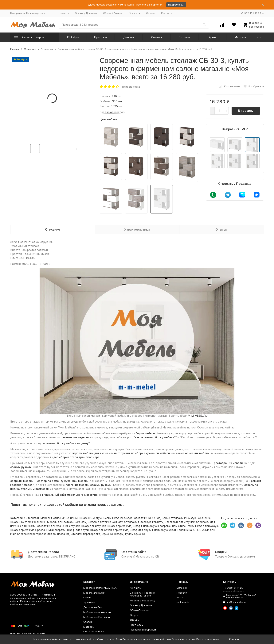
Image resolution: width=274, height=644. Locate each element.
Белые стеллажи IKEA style (179, 518)
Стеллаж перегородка (85, 534)
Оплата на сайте (134, 552)
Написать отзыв (131, 87)
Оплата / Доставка (86, 13)
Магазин (182, 588)
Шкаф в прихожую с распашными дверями (38, 530)
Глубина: (105, 101)
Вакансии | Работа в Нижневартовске (142, 594)
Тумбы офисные (135, 534)
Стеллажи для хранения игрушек (58, 526)
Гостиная (184, 37)
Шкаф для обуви (78, 530)
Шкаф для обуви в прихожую (109, 530)
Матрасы (240, 37)
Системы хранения (33, 522)
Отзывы (151, 13)
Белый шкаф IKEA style (118, 518)
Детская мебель (93, 607)
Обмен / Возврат (113, 13)
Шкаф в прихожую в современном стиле (159, 526)
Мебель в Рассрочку (143, 601)
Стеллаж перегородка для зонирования (43, 534)
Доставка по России (43, 552)
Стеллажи (47, 49)
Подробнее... (176, 5)
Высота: (105, 106)
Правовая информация (144, 630)
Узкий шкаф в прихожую (203, 526)
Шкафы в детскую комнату (105, 522)
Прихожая (101, 37)
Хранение (30, 49)
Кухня (212, 37)
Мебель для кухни (94, 593)
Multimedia (183, 602)
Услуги (134, 615)
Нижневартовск (36, 13)
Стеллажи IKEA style (147, 518)
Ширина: (105, 96)
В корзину (246, 111)
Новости (64, 13)
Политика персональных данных (28, 634)
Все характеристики (112, 112)
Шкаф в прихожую (119, 526)
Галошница (185, 530)
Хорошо (234, 639)
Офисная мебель (94, 632)
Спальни (88, 622)
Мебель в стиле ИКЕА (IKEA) (59, 518)
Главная (15, 49)
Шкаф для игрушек (94, 526)
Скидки (221, 552)
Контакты (167, 13)
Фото (180, 598)
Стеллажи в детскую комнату (144, 522)
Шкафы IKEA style (91, 518)
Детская (129, 37)
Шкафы (15, 522)
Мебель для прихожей (97, 612)
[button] (77, 149)
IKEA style (73, 37)
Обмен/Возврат (139, 610)
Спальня (157, 37)
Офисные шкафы (112, 534)
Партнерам (137, 625)
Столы (87, 598)
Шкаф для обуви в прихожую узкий (153, 530)
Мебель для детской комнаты (67, 522)
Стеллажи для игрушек (180, 522)
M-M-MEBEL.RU (198, 416)
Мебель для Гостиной (97, 617)
